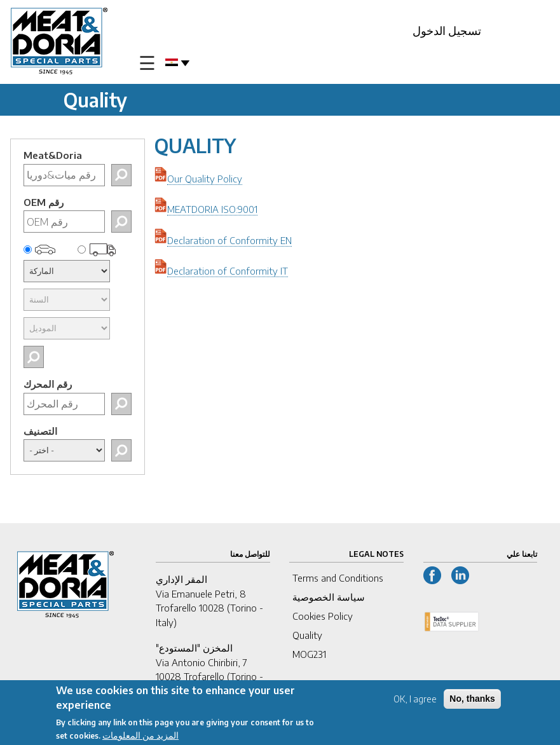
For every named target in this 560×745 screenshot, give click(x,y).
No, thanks (472, 701)
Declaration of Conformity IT (228, 271)
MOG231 (309, 654)
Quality (307, 635)
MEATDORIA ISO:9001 (212, 209)
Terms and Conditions (338, 578)
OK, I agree (415, 701)
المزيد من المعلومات (140, 737)
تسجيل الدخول (447, 30)
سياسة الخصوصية (329, 597)
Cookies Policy (323, 616)
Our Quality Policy (205, 179)
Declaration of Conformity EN (229, 240)
